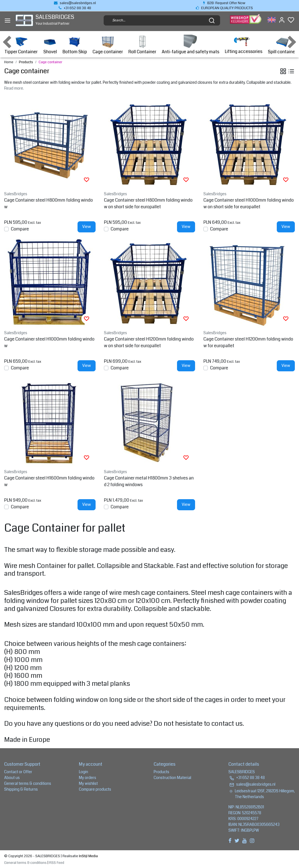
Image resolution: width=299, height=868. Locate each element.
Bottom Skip (75, 45)
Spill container (282, 45)
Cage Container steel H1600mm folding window (49, 481)
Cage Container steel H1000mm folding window (49, 342)
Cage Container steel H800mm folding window (48, 203)
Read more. (14, 88)
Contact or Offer (18, 772)
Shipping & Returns (21, 789)
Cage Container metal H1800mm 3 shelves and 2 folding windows (149, 481)
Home (9, 62)
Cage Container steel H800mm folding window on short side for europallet (148, 203)
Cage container (108, 45)
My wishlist (88, 783)
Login (84, 772)
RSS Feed (57, 863)
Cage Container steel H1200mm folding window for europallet (248, 342)
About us (12, 778)
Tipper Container (21, 45)
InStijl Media (88, 856)
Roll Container (142, 45)
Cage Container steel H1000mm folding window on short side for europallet (249, 203)
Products (26, 62)
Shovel (50, 45)
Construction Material (172, 778)
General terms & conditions (28, 783)
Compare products (95, 789)
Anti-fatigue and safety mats (190, 45)
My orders (88, 778)
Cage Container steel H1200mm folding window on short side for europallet (149, 342)
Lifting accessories (244, 45)
